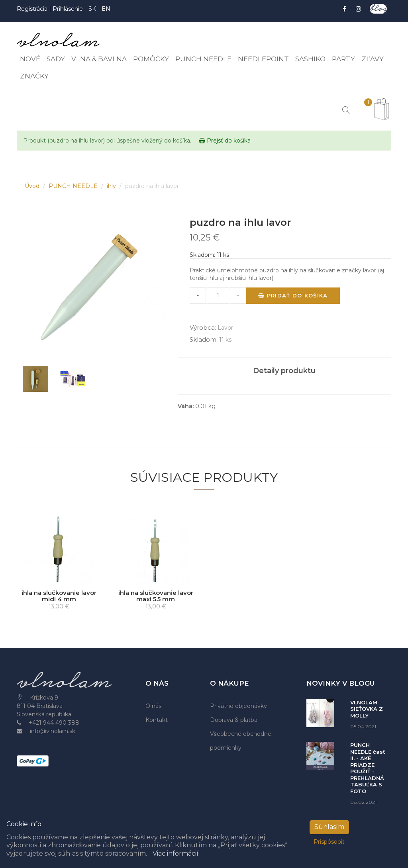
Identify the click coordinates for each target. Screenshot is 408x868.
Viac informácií (176, 853)
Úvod (33, 186)
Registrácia (33, 9)
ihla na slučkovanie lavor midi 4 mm (59, 596)
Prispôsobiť (329, 842)
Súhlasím (329, 827)
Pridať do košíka (293, 295)
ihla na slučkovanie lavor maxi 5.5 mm (156, 596)
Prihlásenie (68, 9)
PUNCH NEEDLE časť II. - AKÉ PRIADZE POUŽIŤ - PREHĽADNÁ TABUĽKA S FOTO (368, 768)
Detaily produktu (284, 371)
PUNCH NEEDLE (74, 186)
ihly (112, 186)
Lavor (225, 328)
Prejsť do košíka (225, 141)
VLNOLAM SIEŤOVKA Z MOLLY (367, 709)
